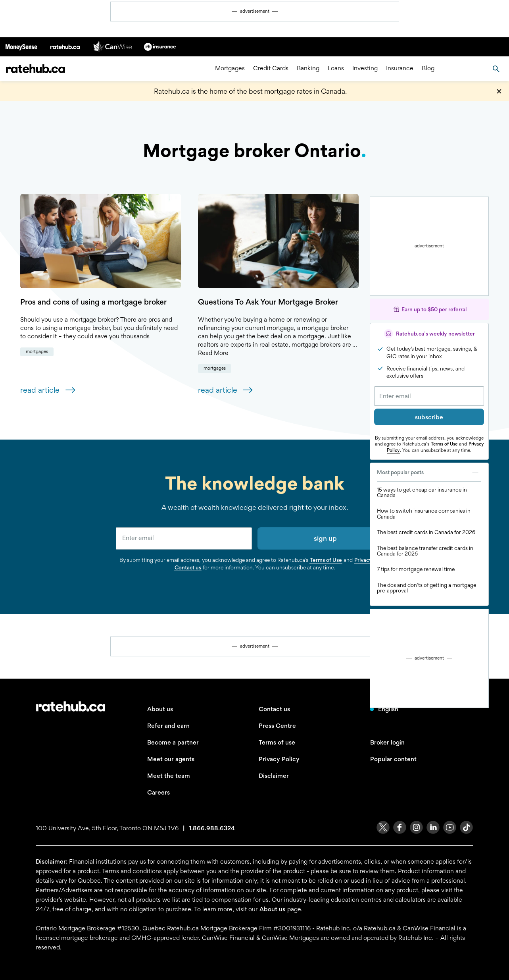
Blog (428, 68)
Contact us (188, 567)
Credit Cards (271, 68)
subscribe (429, 417)
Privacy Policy (279, 759)
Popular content (393, 759)
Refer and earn (168, 726)
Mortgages (230, 68)
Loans (336, 68)
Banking (308, 68)
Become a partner (173, 742)
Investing (365, 68)
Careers (158, 792)
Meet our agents (171, 759)
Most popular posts (429, 472)
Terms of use (277, 742)
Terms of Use (444, 444)
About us (160, 709)
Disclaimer (274, 776)
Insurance (400, 68)
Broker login (387, 742)
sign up (325, 538)
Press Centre (277, 726)
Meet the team (169, 776)
